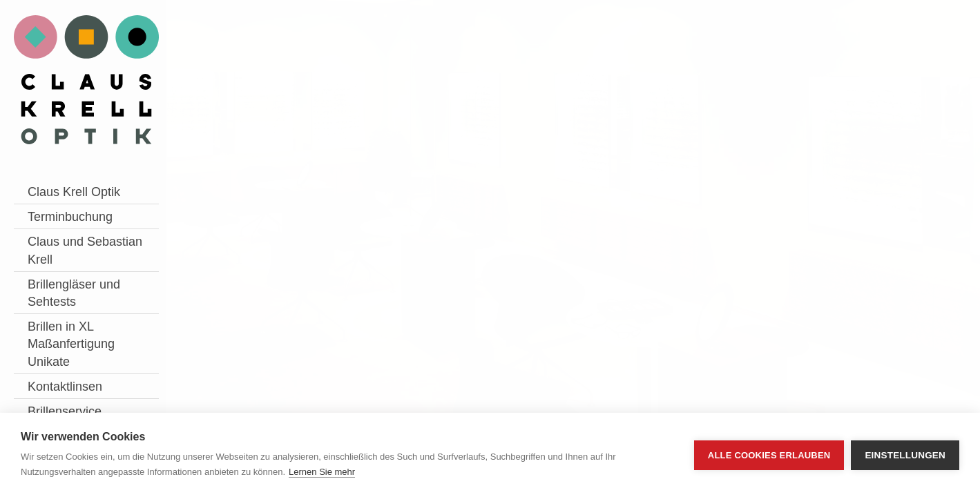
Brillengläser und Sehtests (74, 293)
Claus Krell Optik (74, 192)
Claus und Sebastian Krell (85, 250)
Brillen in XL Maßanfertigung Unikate (71, 344)
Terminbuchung (70, 217)
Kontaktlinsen (65, 387)
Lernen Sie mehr (322, 472)
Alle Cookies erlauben (769, 455)
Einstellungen (905, 455)
